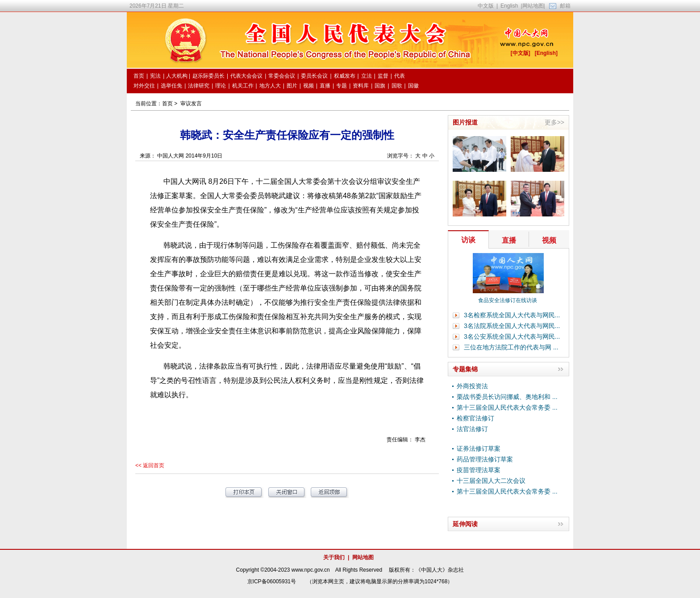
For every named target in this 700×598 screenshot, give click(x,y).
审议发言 (191, 104)
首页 (167, 104)
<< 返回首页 (150, 465)
